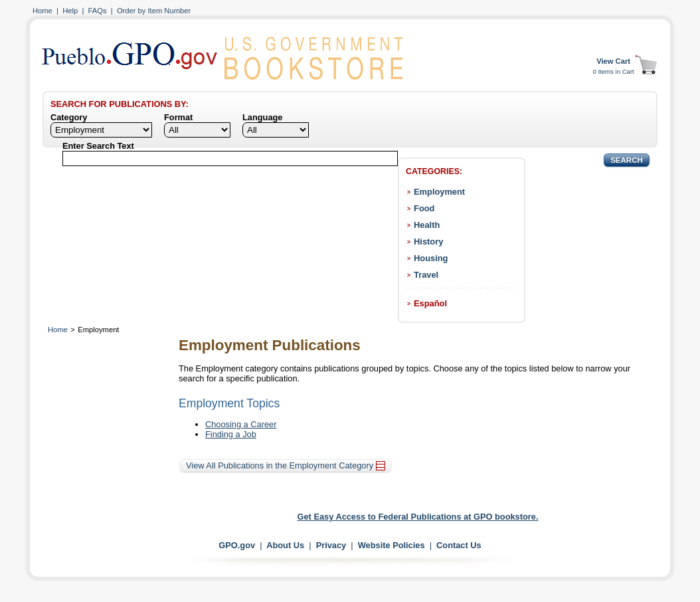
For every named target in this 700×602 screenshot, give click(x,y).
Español (430, 303)
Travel (426, 275)
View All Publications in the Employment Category (286, 465)
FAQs (98, 11)
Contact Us (459, 545)
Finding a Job (231, 434)
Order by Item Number (154, 11)
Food (424, 208)
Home (43, 11)
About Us (285, 545)
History (428, 242)
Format (178, 117)
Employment (439, 192)
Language (262, 117)
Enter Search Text (98, 146)
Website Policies (392, 545)
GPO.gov (237, 545)
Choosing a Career (241, 424)
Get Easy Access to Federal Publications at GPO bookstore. (418, 517)
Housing (431, 258)
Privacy (331, 545)
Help (70, 11)
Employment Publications (270, 345)
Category (69, 117)
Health (427, 225)
